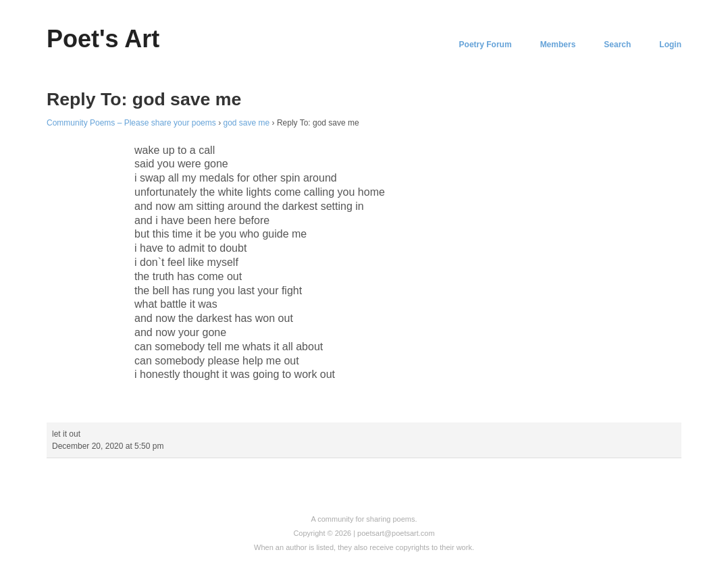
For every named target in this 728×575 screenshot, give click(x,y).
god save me (246, 123)
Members (558, 45)
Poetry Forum (486, 45)
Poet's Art (103, 39)
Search (617, 45)
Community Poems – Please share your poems (131, 123)
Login (670, 45)
